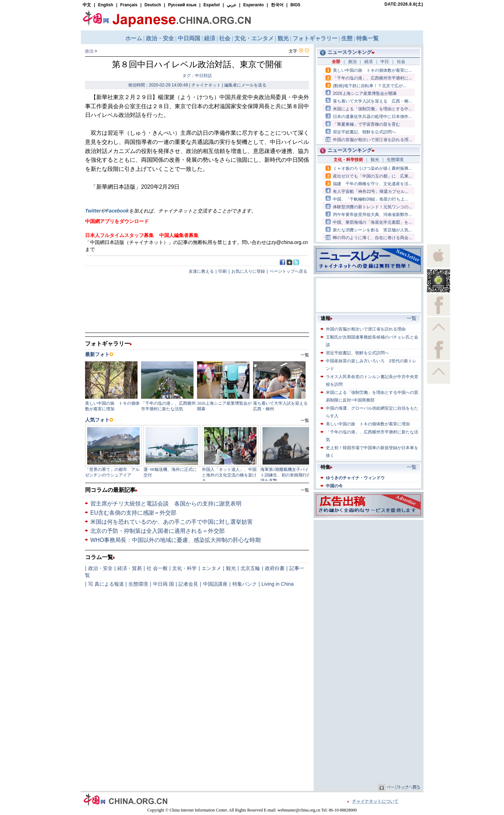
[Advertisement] (369, 565)
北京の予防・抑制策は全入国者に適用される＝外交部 (157, 531)
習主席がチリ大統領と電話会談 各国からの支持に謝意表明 (166, 504)
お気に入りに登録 (248, 271)
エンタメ (211, 568)
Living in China (278, 584)
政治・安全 (100, 568)
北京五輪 (250, 568)
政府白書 (275, 568)
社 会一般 (157, 568)
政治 (89, 51)
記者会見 (188, 584)
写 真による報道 (106, 584)
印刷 (223, 271)
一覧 (305, 490)
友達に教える (201, 271)
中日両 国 (163, 584)
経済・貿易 (129, 568)
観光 (231, 568)
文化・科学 (184, 568)
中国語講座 (215, 584)
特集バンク (245, 584)
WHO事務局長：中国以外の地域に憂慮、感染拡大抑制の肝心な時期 (176, 540)
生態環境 (138, 584)
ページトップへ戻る (288, 271)
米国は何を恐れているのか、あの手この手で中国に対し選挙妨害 (171, 522)
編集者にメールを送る (245, 85)
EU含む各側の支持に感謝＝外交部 (133, 513)
